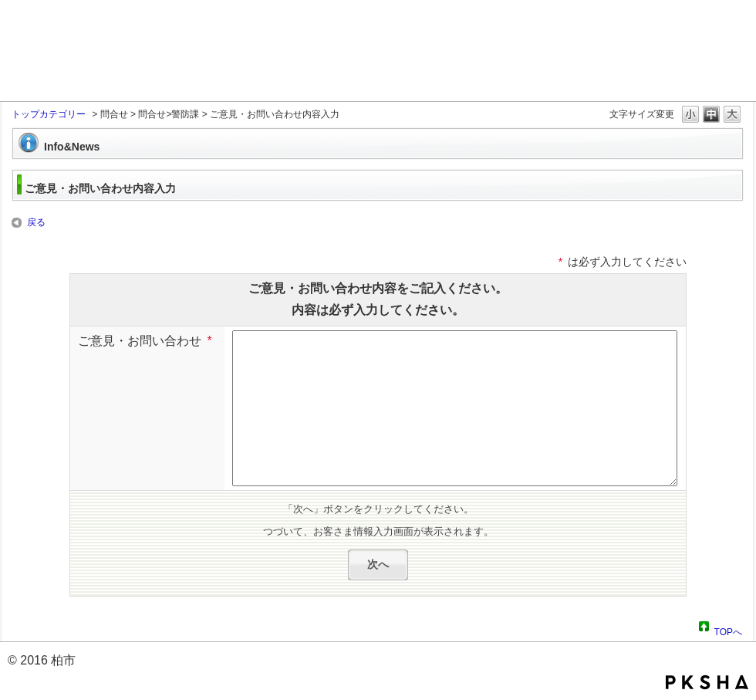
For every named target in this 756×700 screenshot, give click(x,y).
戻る (36, 222)
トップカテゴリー (49, 114)
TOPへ (728, 630)
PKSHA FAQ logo (707, 682)
